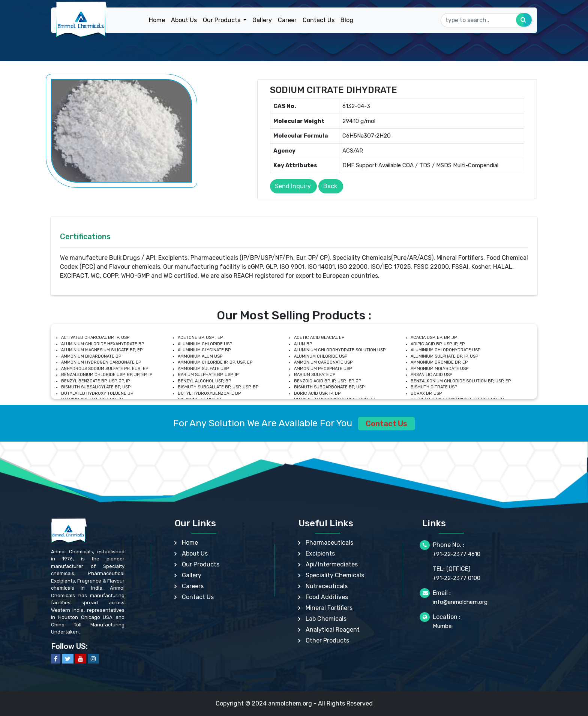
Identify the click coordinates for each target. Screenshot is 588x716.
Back (330, 186)
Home (157, 20)
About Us (184, 20)
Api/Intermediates (332, 564)
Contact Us (319, 20)
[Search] (487, 20)
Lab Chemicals (326, 619)
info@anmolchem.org (460, 602)
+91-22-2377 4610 (457, 554)
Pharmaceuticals (329, 543)
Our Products (201, 564)
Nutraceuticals (327, 586)
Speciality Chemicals (335, 575)
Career (287, 20)
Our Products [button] (222, 20)
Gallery (262, 20)
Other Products (327, 640)
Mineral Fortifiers (329, 608)
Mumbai (443, 626)
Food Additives (327, 597)
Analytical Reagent (333, 630)
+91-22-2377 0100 (457, 578)
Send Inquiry (293, 186)
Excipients (320, 553)
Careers (193, 586)
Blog (347, 20)
